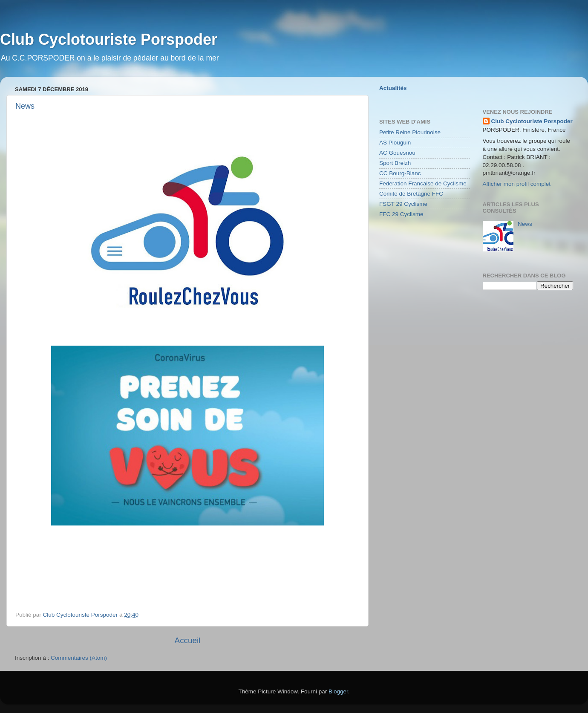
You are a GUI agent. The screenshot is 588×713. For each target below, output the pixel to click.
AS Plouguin (395, 143)
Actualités (393, 88)
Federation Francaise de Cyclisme (423, 183)
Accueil (188, 640)
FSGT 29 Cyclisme (403, 204)
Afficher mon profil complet (517, 184)
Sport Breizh (395, 163)
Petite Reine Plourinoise (410, 132)
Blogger (338, 691)
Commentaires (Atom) (79, 658)
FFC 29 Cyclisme (401, 214)
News (25, 106)
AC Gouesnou (397, 153)
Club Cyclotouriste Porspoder (532, 121)
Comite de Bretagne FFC (411, 194)
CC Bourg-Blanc (400, 173)
